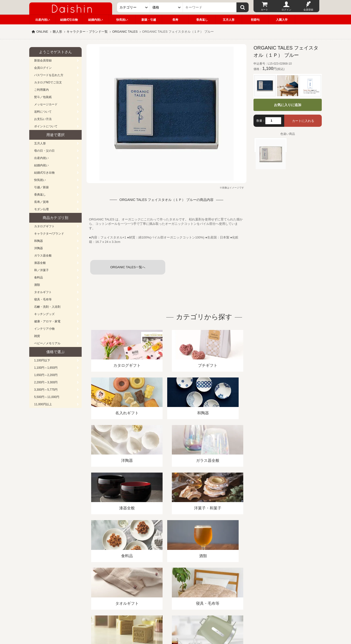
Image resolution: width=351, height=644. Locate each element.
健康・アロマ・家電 (47, 321)
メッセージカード (46, 104)
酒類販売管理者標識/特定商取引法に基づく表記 (116, 588)
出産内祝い (43, 20)
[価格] (166, 7)
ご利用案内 (41, 90)
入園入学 (282, 20)
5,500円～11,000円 (47, 397)
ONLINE (42, 32)
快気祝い (122, 20)
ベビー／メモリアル (47, 343)
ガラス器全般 (43, 256)
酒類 (37, 285)
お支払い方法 (43, 119)
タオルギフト (43, 292)
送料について (43, 112)
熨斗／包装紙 (43, 97)
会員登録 (308, 10)
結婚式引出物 (69, 20)
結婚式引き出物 (44, 173)
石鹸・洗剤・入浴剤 (47, 307)
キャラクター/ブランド (49, 234)
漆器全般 (40, 263)
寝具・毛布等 (43, 299)
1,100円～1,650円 (46, 368)
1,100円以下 (42, 360)
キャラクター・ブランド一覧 (87, 32)
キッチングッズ (44, 314)
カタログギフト (44, 226)
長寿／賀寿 (41, 202)
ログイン (286, 10)
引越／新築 (41, 187)
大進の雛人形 (175, 620)
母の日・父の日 (44, 151)
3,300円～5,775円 (46, 390)
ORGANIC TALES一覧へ (128, 267)
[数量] (273, 121)
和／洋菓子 (41, 270)
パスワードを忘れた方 (49, 75)
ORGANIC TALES (125, 32)
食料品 (39, 277)
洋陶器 (39, 248)
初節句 (255, 20)
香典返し (202, 20)
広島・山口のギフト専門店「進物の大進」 (175, 614)
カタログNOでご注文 (48, 82)
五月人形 (229, 20)
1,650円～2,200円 (46, 375)
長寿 (175, 20)
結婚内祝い (96, 20)
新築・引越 (149, 20)
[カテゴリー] (133, 7)
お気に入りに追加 (288, 105)
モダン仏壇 (41, 209)
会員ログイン (43, 68)
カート (264, 10)
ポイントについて (46, 126)
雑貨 (37, 336)
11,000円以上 (43, 404)
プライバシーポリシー (173, 588)
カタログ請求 (206, 588)
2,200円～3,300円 (46, 382)
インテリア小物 (44, 329)
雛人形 (57, 32)
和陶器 (39, 241)
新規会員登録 (43, 60)
